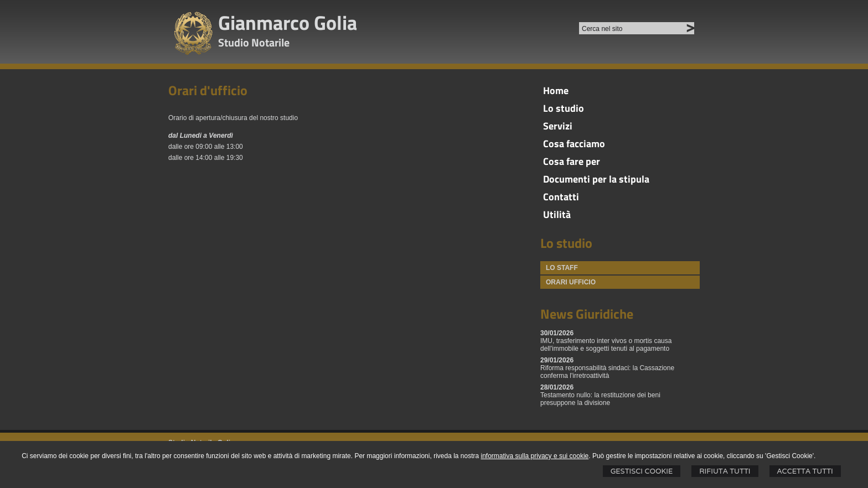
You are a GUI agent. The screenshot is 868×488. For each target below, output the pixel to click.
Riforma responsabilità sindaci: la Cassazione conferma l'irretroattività (607, 372)
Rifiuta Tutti (725, 471)
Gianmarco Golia (288, 22)
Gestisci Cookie (642, 471)
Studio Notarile (254, 42)
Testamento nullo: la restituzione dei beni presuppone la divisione (600, 399)
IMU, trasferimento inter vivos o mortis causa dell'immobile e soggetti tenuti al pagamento (606, 345)
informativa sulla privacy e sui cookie (535, 456)
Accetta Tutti (805, 471)
